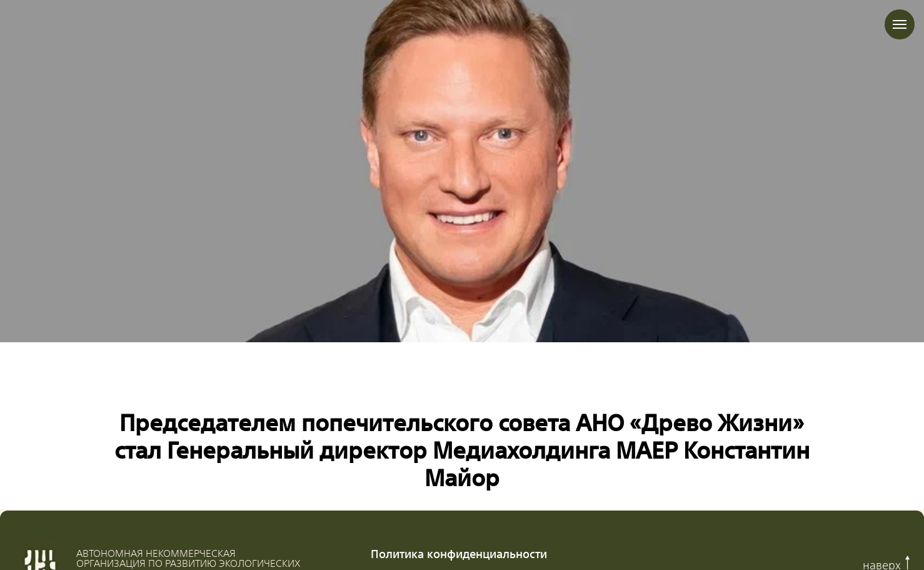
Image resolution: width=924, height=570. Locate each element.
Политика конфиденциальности (459, 553)
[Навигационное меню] (900, 24)
